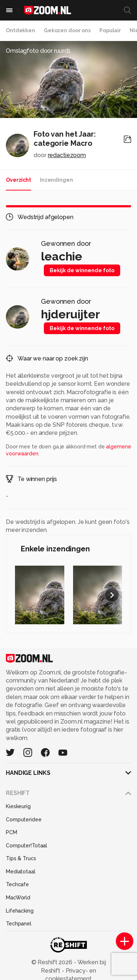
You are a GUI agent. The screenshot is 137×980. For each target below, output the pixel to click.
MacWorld (18, 898)
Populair (110, 30)
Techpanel (19, 924)
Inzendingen (56, 180)
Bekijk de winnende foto (82, 270)
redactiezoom (67, 155)
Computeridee (24, 820)
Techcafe (17, 884)
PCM (12, 832)
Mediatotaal (21, 872)
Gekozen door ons (67, 30)
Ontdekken (20, 30)
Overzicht (18, 180)
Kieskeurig (18, 806)
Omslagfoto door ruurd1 (38, 51)
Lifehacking (20, 911)
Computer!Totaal (26, 846)
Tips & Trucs (21, 858)
